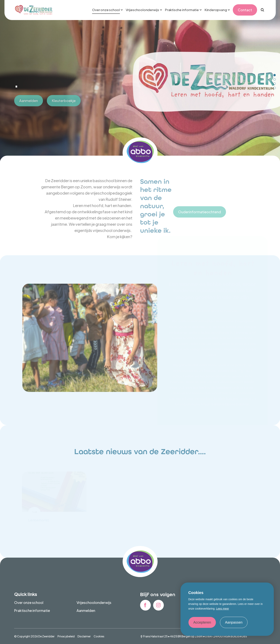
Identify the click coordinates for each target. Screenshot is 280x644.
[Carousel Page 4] (275, 88)
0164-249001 (214, 636)
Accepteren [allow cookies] (202, 622)
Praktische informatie (32, 610)
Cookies (99, 636)
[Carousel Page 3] (275, 84)
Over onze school (29, 602)
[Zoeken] (263, 10)
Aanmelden (86, 610)
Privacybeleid (66, 636)
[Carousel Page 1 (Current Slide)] (275, 75)
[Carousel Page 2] (275, 79)
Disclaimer (84, 636)
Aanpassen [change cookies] (234, 622)
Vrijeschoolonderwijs (94, 602)
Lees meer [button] (222, 609)
